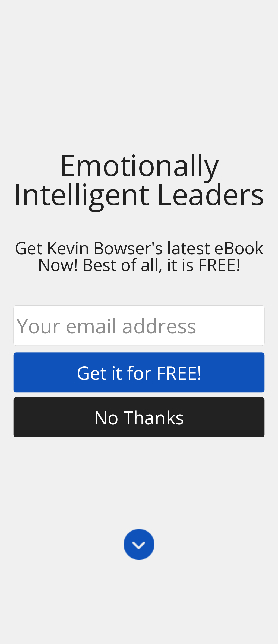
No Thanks (139, 417)
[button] (139, 179)
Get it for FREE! (139, 373)
